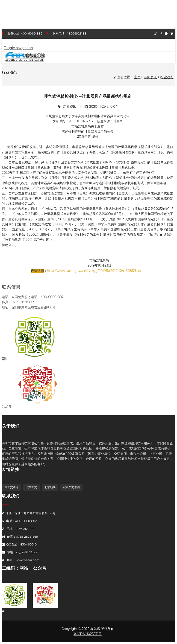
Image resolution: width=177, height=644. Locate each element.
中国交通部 (12, 487)
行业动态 (167, 77)
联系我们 (11, 496)
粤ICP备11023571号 (88, 634)
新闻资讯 (150, 77)
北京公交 (32, 487)
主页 (137, 77)
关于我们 (11, 426)
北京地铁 (50, 487)
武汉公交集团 (71, 487)
